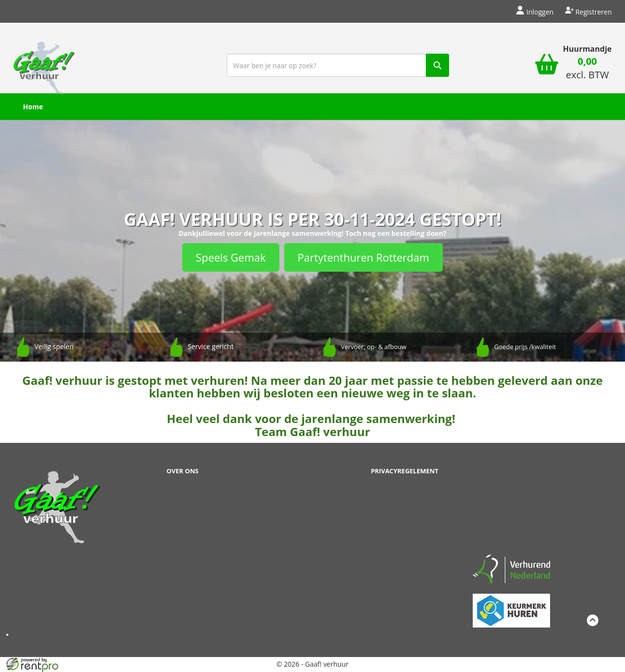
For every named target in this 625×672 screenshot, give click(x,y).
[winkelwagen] (547, 66)
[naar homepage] (44, 65)
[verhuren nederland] (511, 568)
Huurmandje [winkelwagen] (588, 49)
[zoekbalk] (338, 65)
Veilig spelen (54, 346)
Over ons (183, 471)
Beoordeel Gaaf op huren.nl (511, 506)
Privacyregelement (405, 471)
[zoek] (437, 65)
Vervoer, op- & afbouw (374, 347)
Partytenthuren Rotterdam (363, 257)
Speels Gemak (231, 257)
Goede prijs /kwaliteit (525, 347)
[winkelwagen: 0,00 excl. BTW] (588, 69)
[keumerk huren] (511, 605)
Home (33, 107)
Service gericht (211, 346)
